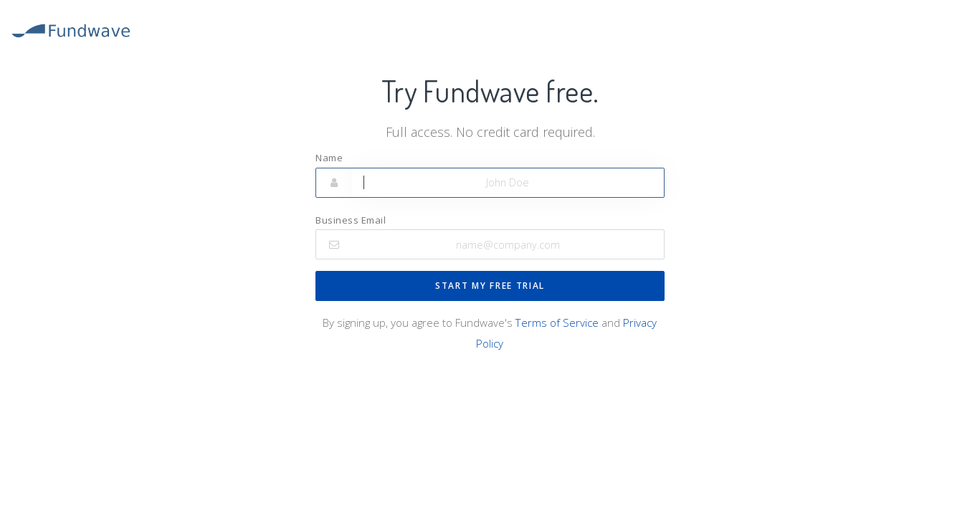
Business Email (351, 220)
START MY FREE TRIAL (490, 286)
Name (329, 158)
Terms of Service (557, 322)
